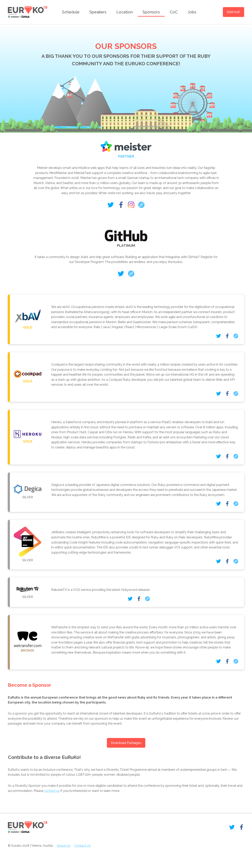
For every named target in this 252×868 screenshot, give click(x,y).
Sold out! (233, 12)
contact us (52, 791)
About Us (63, 846)
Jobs (192, 12)
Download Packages (126, 743)
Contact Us (82, 846)
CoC (174, 12)
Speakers (98, 12)
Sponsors (151, 12)
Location (125, 12)
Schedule (71, 12)
